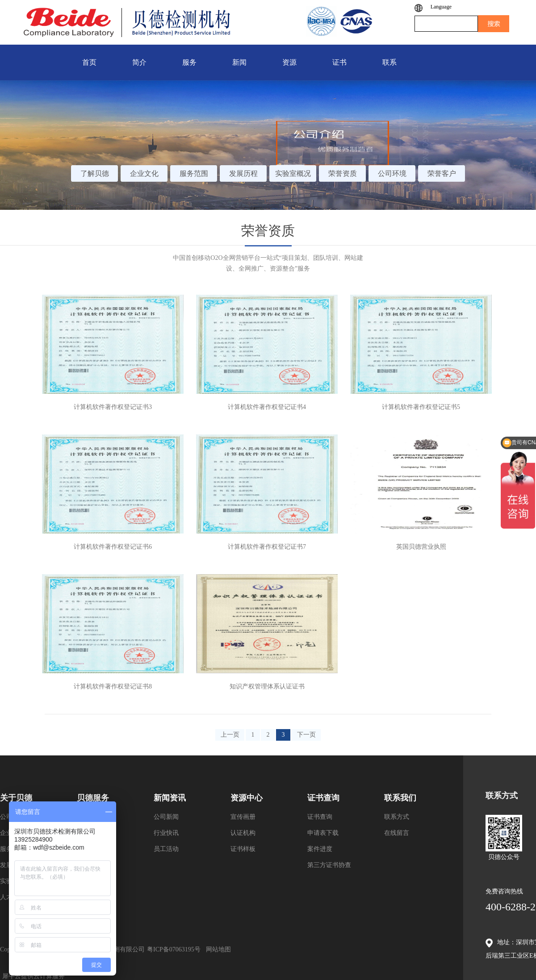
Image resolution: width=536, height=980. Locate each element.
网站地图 (217, 949)
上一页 (230, 735)
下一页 (306, 735)
